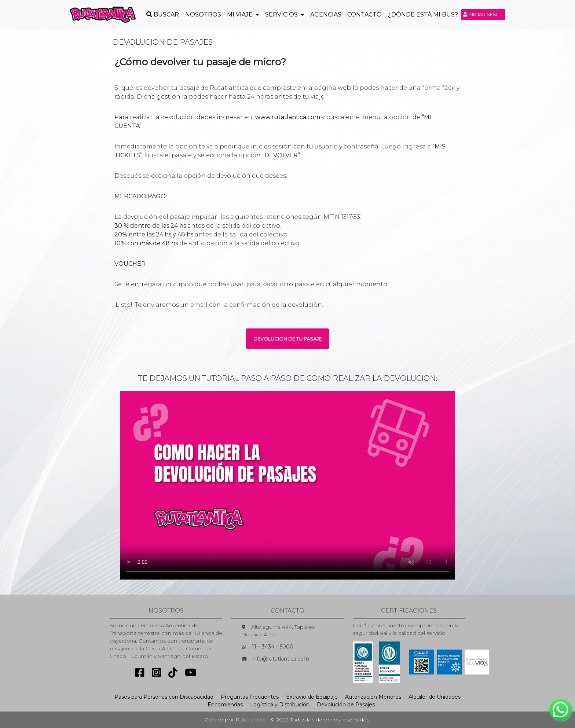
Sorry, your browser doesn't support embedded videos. (287, 485)
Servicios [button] (282, 14)
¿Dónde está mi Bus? (423, 14)
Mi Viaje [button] (241, 14)
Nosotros (203, 14)
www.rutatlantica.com (288, 117)
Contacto (365, 14)
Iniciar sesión (484, 14)
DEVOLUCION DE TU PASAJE (287, 339)
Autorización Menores (373, 697)
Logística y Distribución (280, 705)
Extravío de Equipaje (312, 697)
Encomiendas (225, 705)
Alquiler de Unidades (435, 697)
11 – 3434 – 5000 (273, 647)
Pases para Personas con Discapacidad (164, 697)
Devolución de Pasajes (346, 705)
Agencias (326, 14)
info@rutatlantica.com (281, 659)
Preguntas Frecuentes (250, 697)
